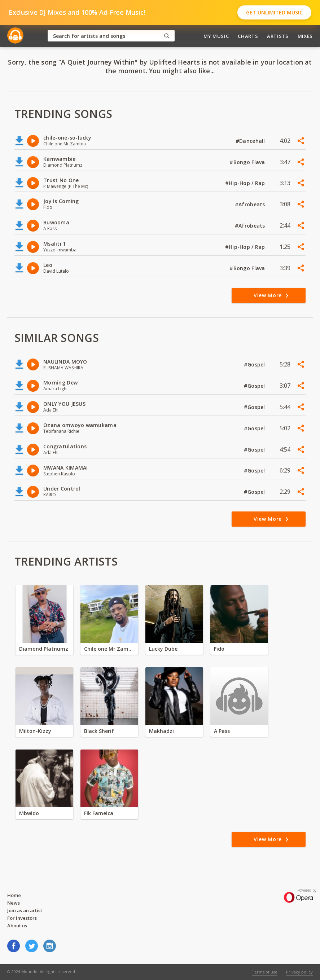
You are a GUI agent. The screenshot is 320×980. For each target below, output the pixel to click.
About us (17, 926)
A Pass (222, 731)
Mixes (305, 36)
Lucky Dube (163, 649)
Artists (278, 36)
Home (14, 895)
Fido (219, 649)
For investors (22, 918)
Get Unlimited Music (274, 12)
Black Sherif (99, 731)
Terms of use (265, 972)
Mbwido (29, 813)
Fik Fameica (99, 813)
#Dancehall (251, 141)
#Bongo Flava (248, 162)
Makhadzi (161, 731)
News (14, 903)
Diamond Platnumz (44, 649)
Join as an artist (25, 910)
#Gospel (255, 364)
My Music (216, 36)
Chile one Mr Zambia (109, 649)
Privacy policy (299, 972)
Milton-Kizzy (35, 731)
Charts (248, 36)
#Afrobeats (251, 204)
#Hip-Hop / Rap (246, 183)
